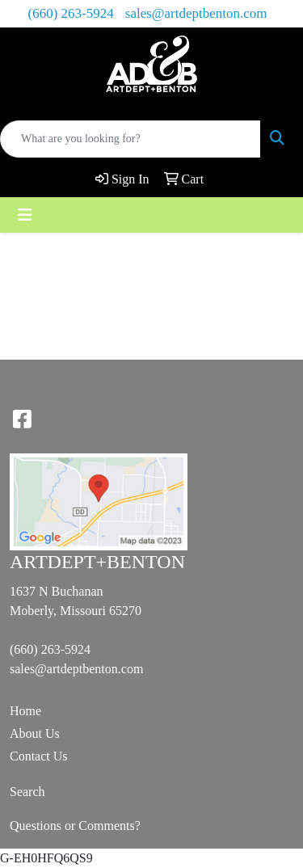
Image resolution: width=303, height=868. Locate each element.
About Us (35, 733)
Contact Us (39, 756)
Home (25, 711)
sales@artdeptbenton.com (196, 13)
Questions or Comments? (75, 826)
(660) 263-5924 (71, 13)
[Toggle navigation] (25, 215)
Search (27, 792)
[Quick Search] (130, 139)
